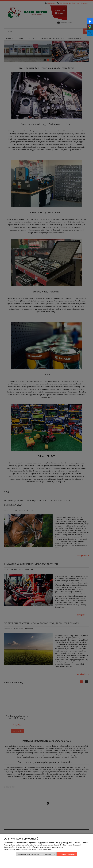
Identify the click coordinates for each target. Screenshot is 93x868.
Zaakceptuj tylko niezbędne (28, 854)
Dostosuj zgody (49, 854)
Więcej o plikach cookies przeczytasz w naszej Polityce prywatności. (28, 849)
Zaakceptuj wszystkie (67, 854)
